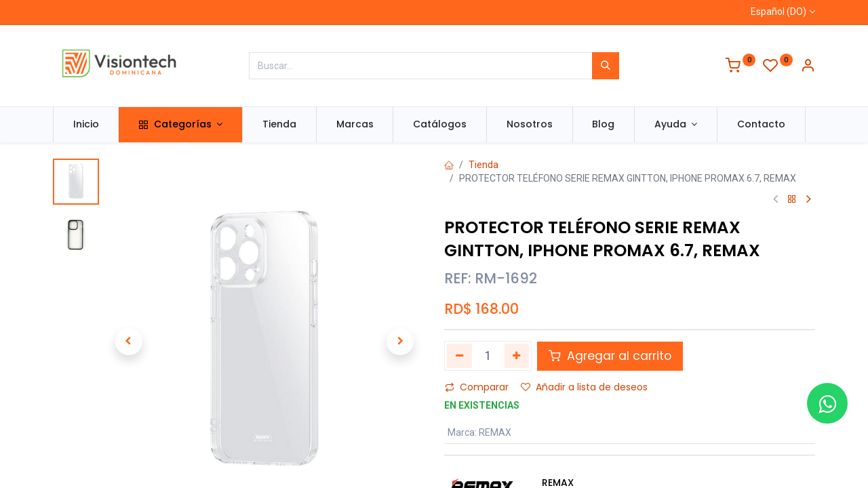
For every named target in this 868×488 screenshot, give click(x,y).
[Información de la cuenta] (808, 67)
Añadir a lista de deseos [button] (584, 387)
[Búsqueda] (606, 66)
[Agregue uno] (517, 356)
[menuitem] (86, 125)
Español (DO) (778, 12)
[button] (129, 342)
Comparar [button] (477, 387)
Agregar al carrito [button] (610, 356)
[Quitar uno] (459, 356)
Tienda (484, 165)
